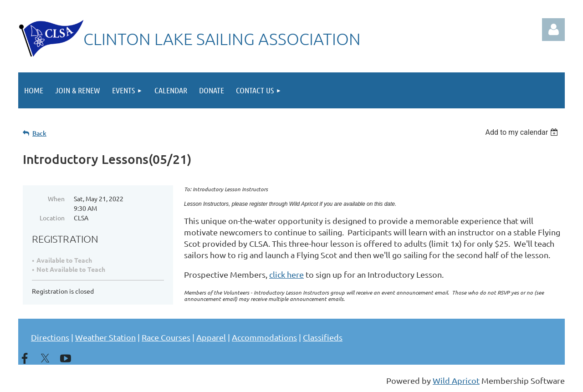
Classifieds (323, 337)
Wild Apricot (456, 380)
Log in (553, 30)
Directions (50, 337)
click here (286, 274)
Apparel (211, 337)
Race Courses (166, 337)
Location (52, 218)
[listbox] (523, 132)
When (56, 199)
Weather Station (105, 337)
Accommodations (264, 337)
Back (39, 133)
